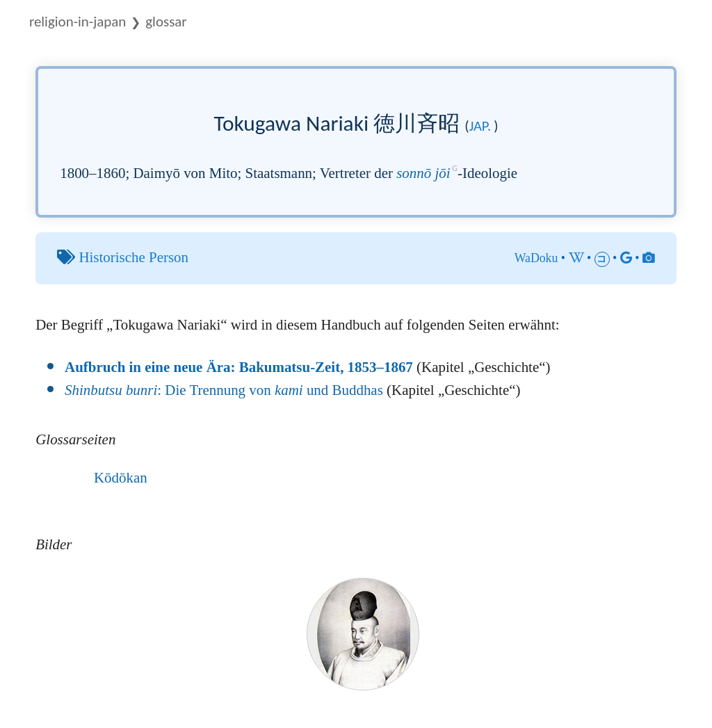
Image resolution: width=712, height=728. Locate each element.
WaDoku (536, 258)
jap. (480, 126)
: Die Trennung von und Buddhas (224, 390)
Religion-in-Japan (78, 22)
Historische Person (133, 257)
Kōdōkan (121, 478)
